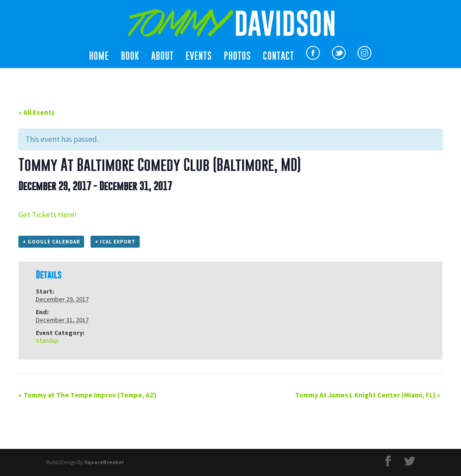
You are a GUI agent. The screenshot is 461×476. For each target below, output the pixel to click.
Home (99, 57)
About (162, 57)
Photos (237, 57)
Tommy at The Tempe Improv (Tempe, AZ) (87, 395)
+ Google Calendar (51, 242)
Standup (47, 340)
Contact (279, 57)
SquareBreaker (104, 462)
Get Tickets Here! (48, 215)
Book (130, 57)
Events (199, 57)
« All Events (37, 112)
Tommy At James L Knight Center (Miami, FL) (368, 395)
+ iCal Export (115, 242)
